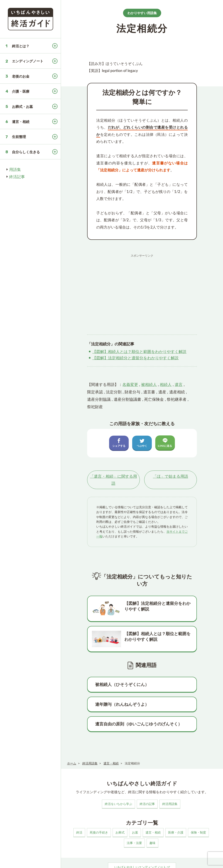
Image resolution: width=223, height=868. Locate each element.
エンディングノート (28, 61)
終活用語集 (170, 781)
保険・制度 (198, 809)
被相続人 (149, 384)
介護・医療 (21, 91)
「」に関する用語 (113, 480)
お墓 (135, 809)
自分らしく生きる (26, 152)
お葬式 (120, 809)
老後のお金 (21, 76)
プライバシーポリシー (109, 860)
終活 (79, 809)
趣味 (152, 820)
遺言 (179, 384)
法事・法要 (134, 820)
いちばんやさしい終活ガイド (204, 861)
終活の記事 (147, 781)
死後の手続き (99, 809)
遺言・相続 (21, 122)
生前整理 (19, 137)
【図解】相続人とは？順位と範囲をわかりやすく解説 (139, 351)
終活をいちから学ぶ (118, 781)
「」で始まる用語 (171, 476)
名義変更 (130, 384)
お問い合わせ (136, 860)
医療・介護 (176, 809)
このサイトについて (78, 860)
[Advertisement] (142, 290)
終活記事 (17, 177)
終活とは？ (21, 46)
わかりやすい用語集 (142, 13)
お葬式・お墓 (22, 107)
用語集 (15, 169)
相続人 (166, 384)
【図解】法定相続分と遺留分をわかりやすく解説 (135, 358)
